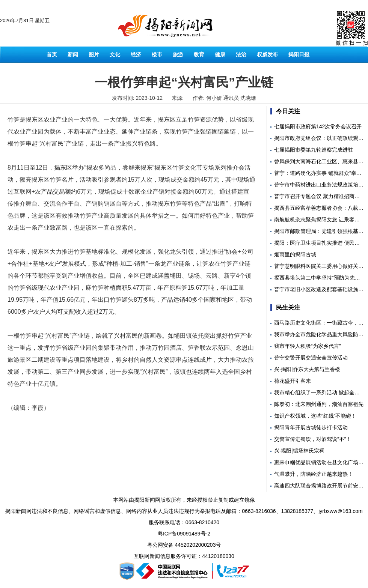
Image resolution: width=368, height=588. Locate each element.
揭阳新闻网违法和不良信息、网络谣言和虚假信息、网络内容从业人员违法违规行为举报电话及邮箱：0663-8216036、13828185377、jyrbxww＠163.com (184, 511)
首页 (52, 54)
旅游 (178, 54)
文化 (115, 54)
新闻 (73, 54)
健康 (220, 54)
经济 (136, 54)
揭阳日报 (299, 54)
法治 (241, 54)
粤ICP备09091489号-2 (184, 534)
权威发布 (267, 54)
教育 (199, 54)
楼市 (157, 54)
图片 (94, 54)
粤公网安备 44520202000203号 (184, 545)
